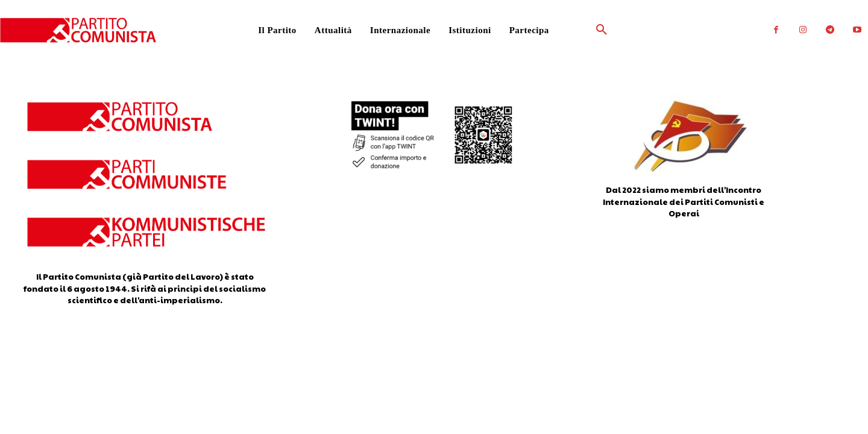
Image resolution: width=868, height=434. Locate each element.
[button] (573, 30)
